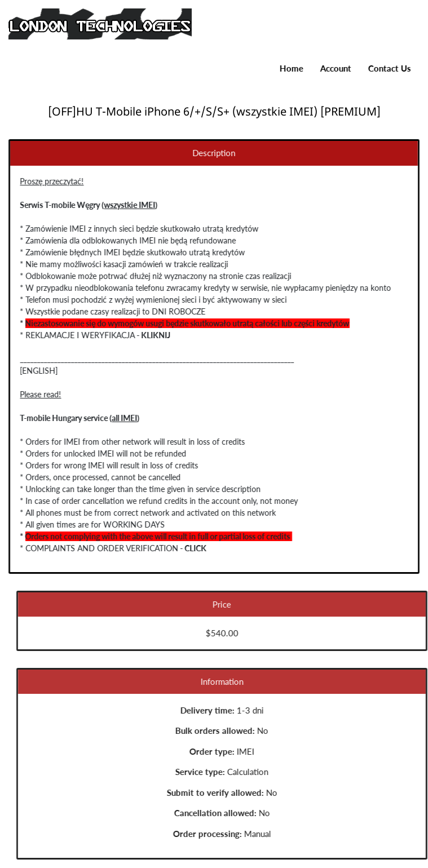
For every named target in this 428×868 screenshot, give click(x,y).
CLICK (191, 548)
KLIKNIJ (152, 335)
